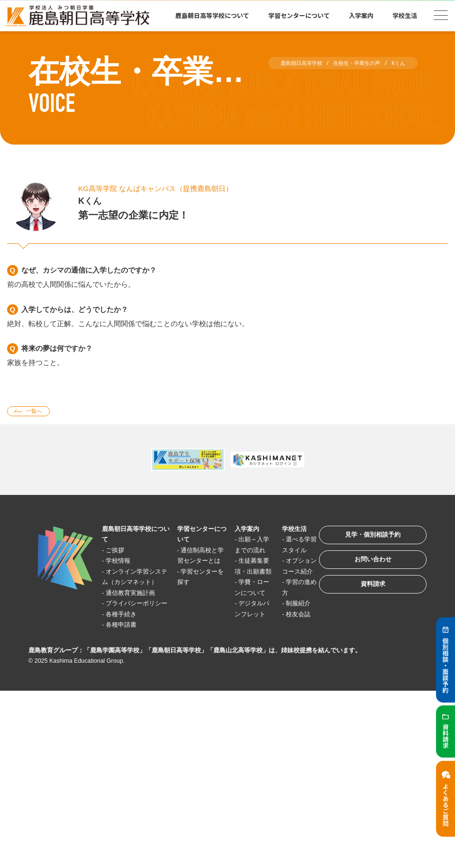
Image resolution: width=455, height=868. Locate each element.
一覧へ (39, 413)
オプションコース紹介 (280, 585)
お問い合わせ (362, 571)
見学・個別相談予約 (362, 541)
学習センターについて (299, 15)
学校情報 (123, 563)
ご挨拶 (119, 553)
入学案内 (361, 15)
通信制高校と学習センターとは (192, 563)
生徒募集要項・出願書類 (239, 585)
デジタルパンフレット (239, 649)
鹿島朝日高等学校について (212, 15)
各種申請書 (126, 659)
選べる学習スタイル (280, 553)
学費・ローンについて (239, 617)
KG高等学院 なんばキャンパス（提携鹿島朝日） (171, 188)
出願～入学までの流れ (239, 553)
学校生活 (405, 15)
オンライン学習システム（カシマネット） (133, 585)
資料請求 (362, 600)
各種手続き (126, 649)
